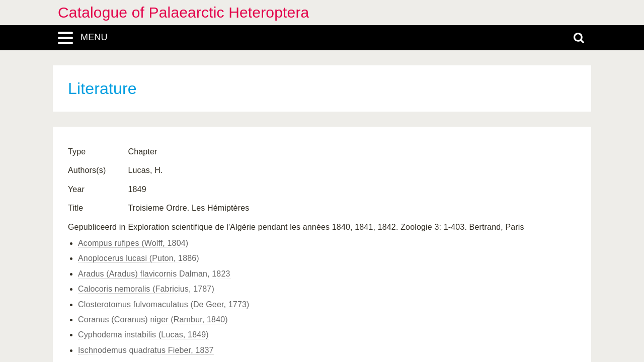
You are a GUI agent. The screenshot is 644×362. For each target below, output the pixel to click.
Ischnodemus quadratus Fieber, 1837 (146, 350)
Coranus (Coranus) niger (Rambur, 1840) (153, 320)
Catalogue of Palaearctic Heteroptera (183, 12)
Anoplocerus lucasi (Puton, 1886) (139, 258)
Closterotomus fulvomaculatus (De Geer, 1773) (164, 304)
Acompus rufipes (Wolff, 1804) (133, 243)
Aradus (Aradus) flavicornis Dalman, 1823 (154, 274)
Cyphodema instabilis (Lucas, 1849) (143, 335)
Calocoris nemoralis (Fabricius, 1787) (146, 289)
